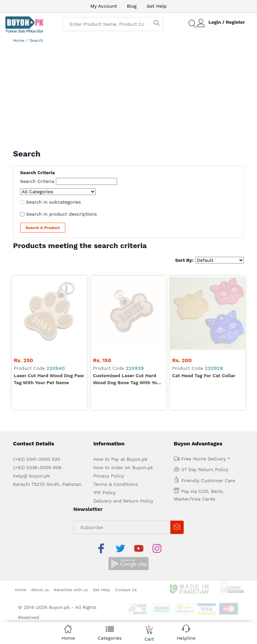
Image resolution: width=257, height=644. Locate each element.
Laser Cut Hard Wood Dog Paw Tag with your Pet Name (49, 304)
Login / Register (227, 22)
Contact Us (126, 499)
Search (36, 40)
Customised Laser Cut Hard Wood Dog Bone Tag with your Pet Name (127, 304)
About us (40, 499)
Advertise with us (71, 499)
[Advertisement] (128, 96)
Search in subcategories (54, 202)
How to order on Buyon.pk (123, 392)
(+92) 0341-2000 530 (37, 384)
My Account (104, 6)
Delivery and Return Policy (123, 426)
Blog (132, 6)
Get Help (157, 6)
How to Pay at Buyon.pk (120, 384)
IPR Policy (104, 417)
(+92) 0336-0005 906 (37, 392)
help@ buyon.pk (31, 401)
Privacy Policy (109, 401)
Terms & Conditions (116, 409)
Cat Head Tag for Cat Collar (204, 300)
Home (19, 40)
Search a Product (43, 228)
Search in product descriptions (62, 214)
